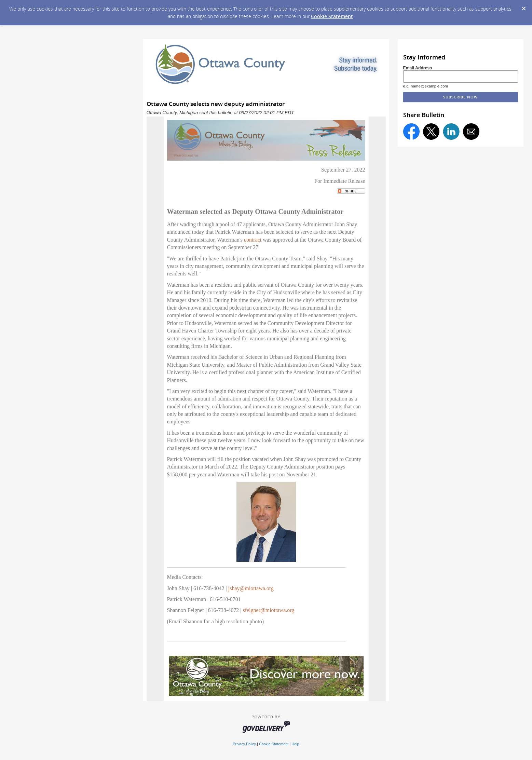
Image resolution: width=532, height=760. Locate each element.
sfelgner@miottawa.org (268, 610)
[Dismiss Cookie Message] (523, 6)
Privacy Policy (244, 744)
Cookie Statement (332, 16)
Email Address (418, 68)
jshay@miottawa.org (251, 588)
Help (295, 744)
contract (253, 240)
